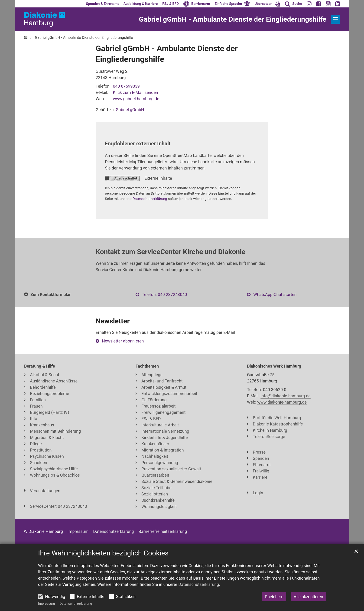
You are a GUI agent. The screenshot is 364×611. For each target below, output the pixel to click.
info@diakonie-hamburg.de (286, 396)
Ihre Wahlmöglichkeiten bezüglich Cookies (103, 553)
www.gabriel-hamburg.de (136, 99)
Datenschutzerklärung (76, 604)
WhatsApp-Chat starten (275, 294)
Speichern (274, 597)
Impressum (46, 604)
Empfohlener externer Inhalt (138, 143)
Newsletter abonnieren (123, 341)
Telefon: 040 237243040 (164, 294)
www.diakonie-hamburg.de (282, 402)
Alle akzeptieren (308, 597)
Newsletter (113, 321)
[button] (232, 4)
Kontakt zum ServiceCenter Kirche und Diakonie (171, 252)
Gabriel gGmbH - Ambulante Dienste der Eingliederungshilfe (84, 38)
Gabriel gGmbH (130, 110)
